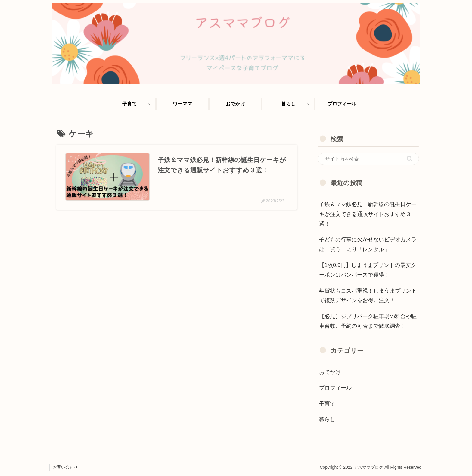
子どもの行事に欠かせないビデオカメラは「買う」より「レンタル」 (368, 244)
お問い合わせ (65, 467)
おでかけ (330, 372)
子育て (327, 404)
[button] (410, 159)
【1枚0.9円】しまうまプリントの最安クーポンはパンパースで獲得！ (368, 270)
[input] (368, 159)
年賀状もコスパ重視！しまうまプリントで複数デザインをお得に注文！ (368, 296)
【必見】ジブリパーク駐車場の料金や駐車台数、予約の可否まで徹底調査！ (368, 321)
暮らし (327, 419)
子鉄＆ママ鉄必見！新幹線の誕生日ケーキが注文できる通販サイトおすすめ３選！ (368, 214)
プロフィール (335, 388)
